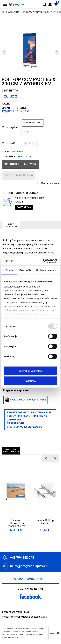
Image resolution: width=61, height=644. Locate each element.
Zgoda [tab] (9, 270)
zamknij (55, 633)
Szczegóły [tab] (25, 270)
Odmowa (30, 381)
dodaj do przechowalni (19, 175)
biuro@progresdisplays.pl (29, 566)
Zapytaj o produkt (50, 183)
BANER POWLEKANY (33, 123)
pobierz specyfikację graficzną (25, 400)
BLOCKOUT (28, 132)
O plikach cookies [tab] (47, 270)
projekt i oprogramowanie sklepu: (24, 617)
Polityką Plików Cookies (18, 632)
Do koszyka (24, 207)
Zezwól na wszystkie (31, 371)
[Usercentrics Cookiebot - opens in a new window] (43, 261)
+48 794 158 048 (22, 558)
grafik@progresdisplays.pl (24, 427)
